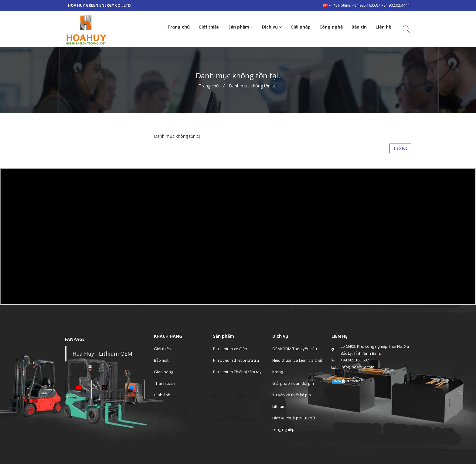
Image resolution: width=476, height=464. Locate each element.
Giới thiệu (163, 349)
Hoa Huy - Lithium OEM (102, 354)
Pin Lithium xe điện (230, 349)
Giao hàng (163, 372)
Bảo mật (161, 360)
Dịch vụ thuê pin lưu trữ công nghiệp (294, 424)
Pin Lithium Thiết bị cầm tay (237, 372)
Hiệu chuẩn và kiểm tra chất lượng (297, 366)
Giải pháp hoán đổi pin (293, 383)
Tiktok (105, 392)
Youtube (78, 392)
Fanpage (131, 392)
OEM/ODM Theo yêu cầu (295, 349)
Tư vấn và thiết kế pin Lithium (292, 401)
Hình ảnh (162, 395)
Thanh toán (165, 383)
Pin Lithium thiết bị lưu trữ (236, 360)
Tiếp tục (400, 148)
